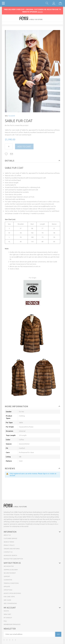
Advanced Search (10, 555)
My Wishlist (8, 618)
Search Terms (9, 542)
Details (10, 161)
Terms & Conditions (11, 583)
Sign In (6, 611)
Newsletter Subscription (13, 559)
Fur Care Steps (9, 597)
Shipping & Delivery (11, 570)
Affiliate (7, 586)
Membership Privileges (12, 624)
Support (7, 576)
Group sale (8, 590)
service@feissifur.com (46, 206)
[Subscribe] (58, 634)
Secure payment (10, 573)
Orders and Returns (12, 549)
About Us (7, 535)
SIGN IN (40, 12)
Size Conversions (19, 264)
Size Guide (53, 262)
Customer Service (10, 538)
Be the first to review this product (17, 125)
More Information (17, 406)
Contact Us (8, 552)
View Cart (7, 614)
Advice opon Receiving (12, 593)
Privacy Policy (9, 545)
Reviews (10, 468)
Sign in (45, 474)
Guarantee (8, 580)
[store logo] (32, 18)
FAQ (5, 621)
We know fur (9, 566)
